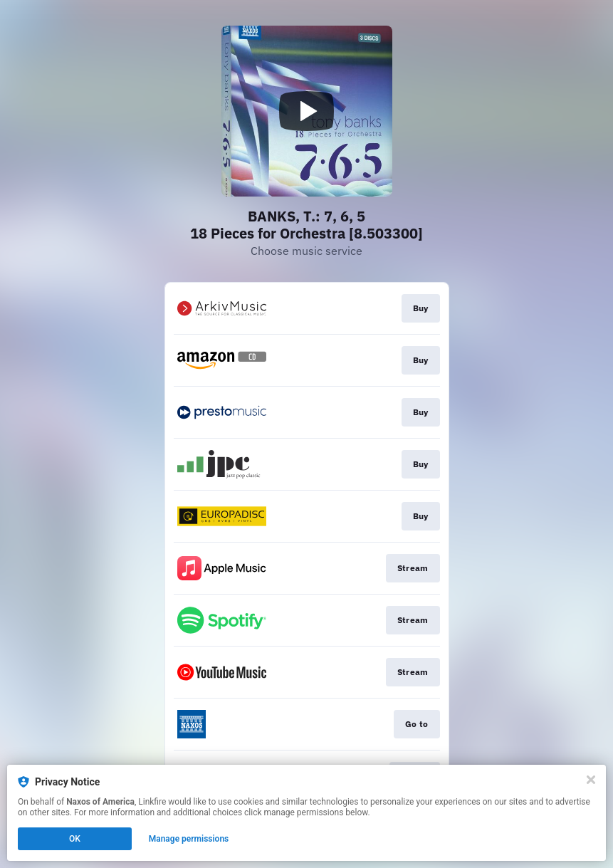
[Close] (591, 780)
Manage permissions (189, 839)
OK (75, 839)
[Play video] (307, 111)
